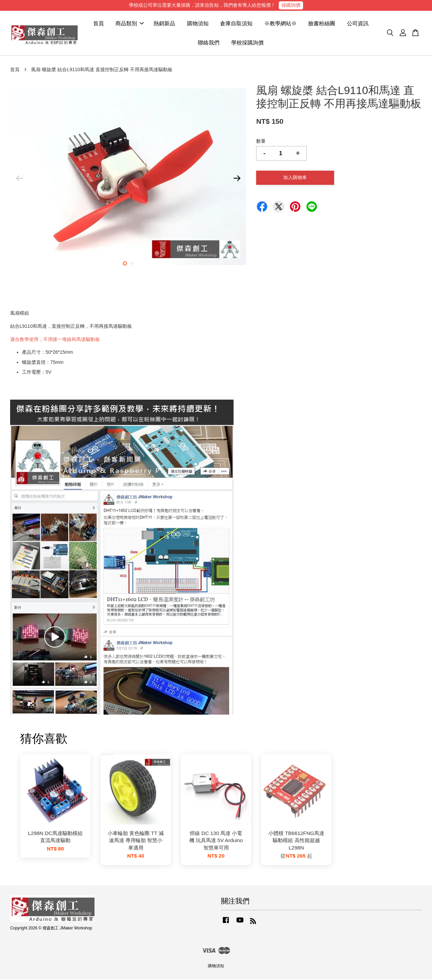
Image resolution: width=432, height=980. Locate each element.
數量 (261, 142)
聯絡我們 (209, 43)
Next (237, 179)
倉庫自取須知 (236, 24)
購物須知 (198, 24)
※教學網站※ (280, 24)
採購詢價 (291, 5)
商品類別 (130, 24)
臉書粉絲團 (322, 24)
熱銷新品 (164, 24)
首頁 (99, 24)
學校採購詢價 (247, 43)
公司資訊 (358, 24)
